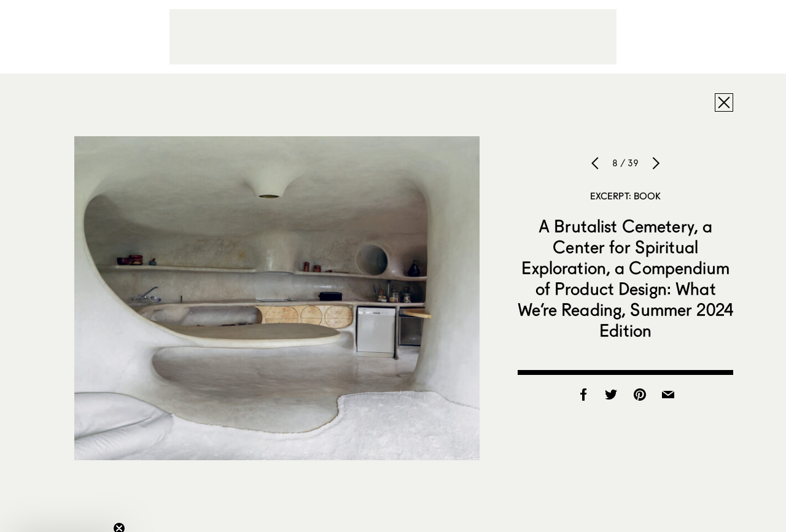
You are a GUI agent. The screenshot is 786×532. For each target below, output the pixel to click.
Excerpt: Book (626, 196)
